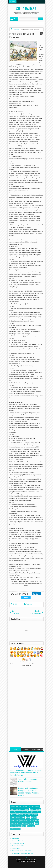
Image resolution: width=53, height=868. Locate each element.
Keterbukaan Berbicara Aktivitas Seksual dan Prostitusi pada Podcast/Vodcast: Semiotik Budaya (25, 773)
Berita (28, 818)
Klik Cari (41, 19)
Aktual (16, 749)
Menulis (34, 818)
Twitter (26, 597)
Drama (29, 812)
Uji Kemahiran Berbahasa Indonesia (23, 853)
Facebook (36, 594)
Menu (14, 2)
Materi (13, 815)
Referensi (19, 809)
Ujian (37, 823)
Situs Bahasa (26, 9)
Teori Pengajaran (34, 820)
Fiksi (12, 826)
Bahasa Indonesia (16, 806)
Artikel (13, 818)
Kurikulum (18, 826)
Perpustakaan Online (18, 846)
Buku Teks (25, 823)
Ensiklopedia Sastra (18, 843)
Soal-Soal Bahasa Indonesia (29, 815)
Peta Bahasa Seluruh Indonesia (21, 851)
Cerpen (32, 823)
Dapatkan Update (37, 750)
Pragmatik (29, 604)
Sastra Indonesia (34, 806)
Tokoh (12, 809)
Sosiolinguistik (15, 812)
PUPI (17, 815)
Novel (24, 826)
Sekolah (23, 812)
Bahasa (25, 806)
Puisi (32, 809)
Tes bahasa (31, 826)
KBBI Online (16, 838)
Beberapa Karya (16, 823)
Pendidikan (24, 820)
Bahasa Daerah (15, 829)
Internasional (36, 812)
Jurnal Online (16, 848)
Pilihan (26, 750)
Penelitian (26, 809)
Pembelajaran (15, 820)
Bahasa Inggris (20, 818)
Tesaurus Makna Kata (18, 841)
